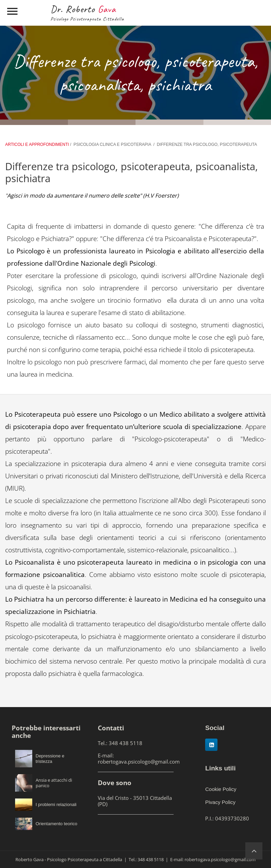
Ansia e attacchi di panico (54, 783)
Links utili (220, 768)
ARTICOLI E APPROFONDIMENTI (38, 144)
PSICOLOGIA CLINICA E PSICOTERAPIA (112, 144)
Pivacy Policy (220, 802)
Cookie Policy (221, 789)
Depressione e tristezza (50, 759)
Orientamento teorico (56, 824)
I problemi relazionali (56, 804)
